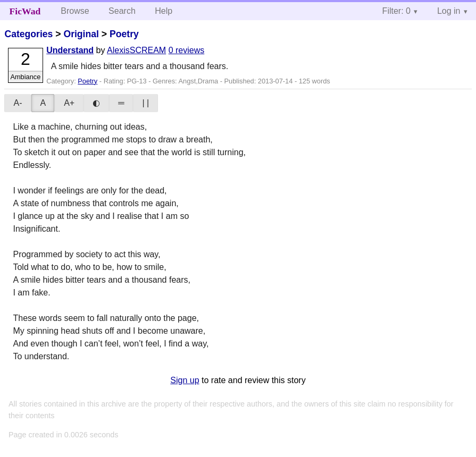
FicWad (25, 11)
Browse (75, 11)
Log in (449, 11)
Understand (70, 50)
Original (81, 34)
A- (18, 103)
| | (145, 103)
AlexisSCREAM (136, 50)
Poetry (124, 34)
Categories (28, 34)
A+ (69, 103)
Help (164, 11)
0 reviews (187, 50)
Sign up (185, 380)
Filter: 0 (396, 11)
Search (122, 11)
